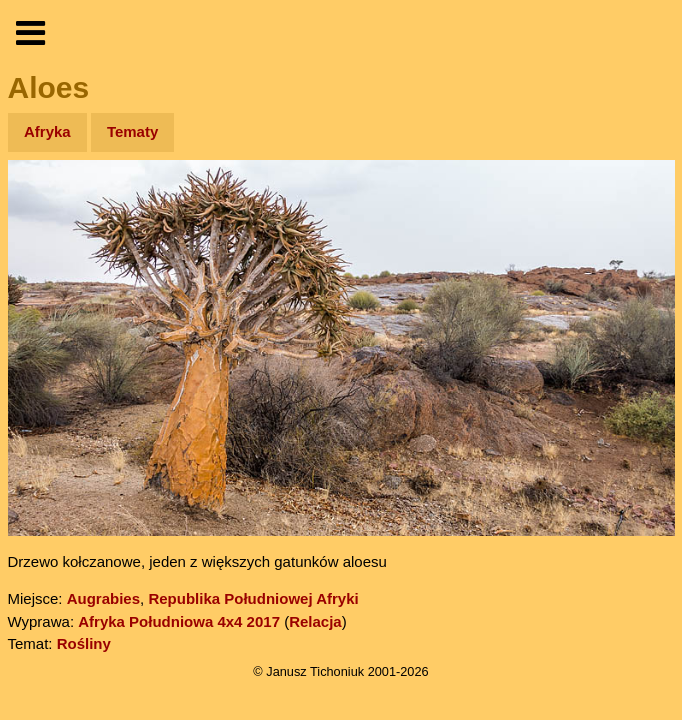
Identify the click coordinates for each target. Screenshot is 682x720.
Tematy (132, 131)
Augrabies (103, 598)
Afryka (47, 131)
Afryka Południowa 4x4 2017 (179, 621)
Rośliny (84, 643)
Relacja (315, 621)
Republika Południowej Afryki (253, 598)
